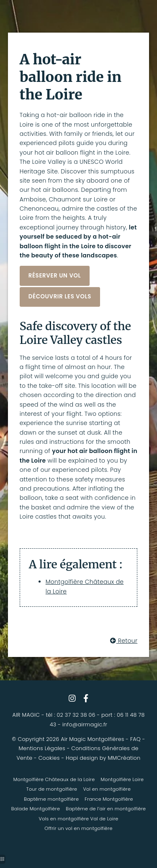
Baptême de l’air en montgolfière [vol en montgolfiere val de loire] (106, 809)
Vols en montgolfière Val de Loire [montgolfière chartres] (78, 819)
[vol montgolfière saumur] (86, 699)
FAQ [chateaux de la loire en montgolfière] (135, 739)
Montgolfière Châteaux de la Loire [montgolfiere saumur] (54, 779)
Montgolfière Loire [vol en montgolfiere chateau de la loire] (122, 779)
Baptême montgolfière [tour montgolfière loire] (51, 799)
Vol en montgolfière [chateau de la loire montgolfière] (107, 789)
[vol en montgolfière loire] (72, 699)
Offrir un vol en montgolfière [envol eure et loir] (78, 828)
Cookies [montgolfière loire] (49, 758)
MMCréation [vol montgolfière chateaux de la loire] (124, 758)
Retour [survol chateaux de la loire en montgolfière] (124, 641)
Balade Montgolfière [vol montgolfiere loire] (36, 809)
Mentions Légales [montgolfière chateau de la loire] (42, 748)
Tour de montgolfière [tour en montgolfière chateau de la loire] (52, 789)
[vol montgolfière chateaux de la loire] (55, 276)
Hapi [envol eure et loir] (72, 758)
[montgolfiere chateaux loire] (60, 297)
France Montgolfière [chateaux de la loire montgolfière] (109, 799)
